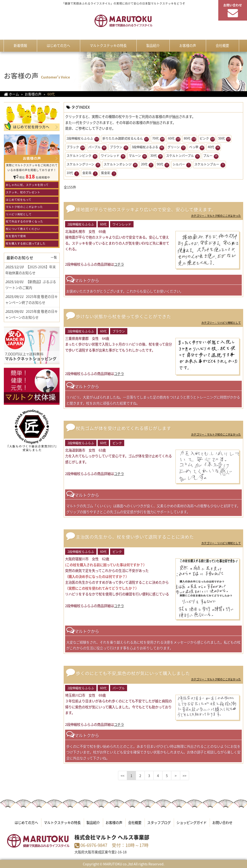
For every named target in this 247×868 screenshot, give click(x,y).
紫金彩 (109, 173)
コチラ (119, 264)
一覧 (54, 257)
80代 (190, 139)
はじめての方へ (26, 823)
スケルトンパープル (183, 156)
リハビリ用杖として (19, 214)
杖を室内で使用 (16, 236)
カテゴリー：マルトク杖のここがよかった (216, 216)
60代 (174, 139)
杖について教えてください (23, 229)
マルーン (138, 156)
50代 (225, 139)
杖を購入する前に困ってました (26, 244)
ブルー (211, 156)
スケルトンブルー (210, 165)
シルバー (182, 165)
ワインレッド (113, 156)
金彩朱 (90, 173)
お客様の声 (114, 823)
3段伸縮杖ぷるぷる (148, 147)
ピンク (207, 139)
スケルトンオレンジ (121, 165)
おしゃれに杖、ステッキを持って (27, 185)
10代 (73, 173)
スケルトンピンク (82, 156)
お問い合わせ (222, 823)
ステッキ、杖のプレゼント (23, 192)
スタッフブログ (159, 823)
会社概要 (135, 823)
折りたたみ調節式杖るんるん (126, 139)
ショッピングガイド (191, 823)
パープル (97, 147)
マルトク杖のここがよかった (24, 207)
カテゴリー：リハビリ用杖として (221, 323)
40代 (214, 147)
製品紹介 (93, 823)
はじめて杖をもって (19, 200)
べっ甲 (197, 147)
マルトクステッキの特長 (62, 823)
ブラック (76, 147)
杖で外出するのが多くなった (24, 221)
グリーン (177, 147)
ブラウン (119, 147)
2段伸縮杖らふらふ (83, 139)
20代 (147, 165)
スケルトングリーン (83, 165)
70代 (158, 139)
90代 (163, 165)
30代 (157, 156)
